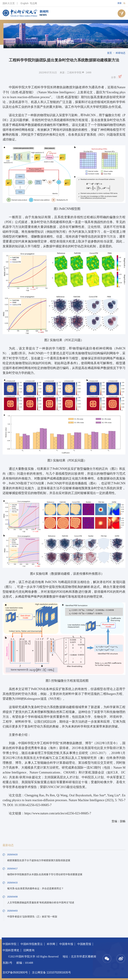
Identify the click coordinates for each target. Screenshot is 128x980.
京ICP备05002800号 (15, 972)
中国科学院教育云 (32, 944)
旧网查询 (29, 950)
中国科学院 (10, 944)
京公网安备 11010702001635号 (51, 972)
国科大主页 (9, 3)
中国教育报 (84, 944)
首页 (109, 53)
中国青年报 (66, 944)
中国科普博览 (11, 950)
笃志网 (33, 3)
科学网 (51, 944)
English (25, 3)
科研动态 (66, 42)
